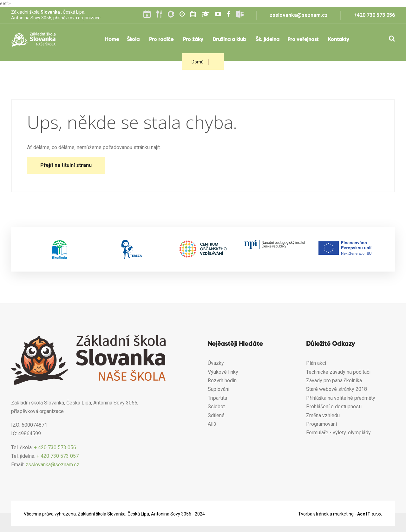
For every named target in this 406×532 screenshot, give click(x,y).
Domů (198, 62)
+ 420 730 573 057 (58, 456)
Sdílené (216, 415)
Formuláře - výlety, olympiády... (340, 433)
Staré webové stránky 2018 (337, 389)
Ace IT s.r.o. (370, 514)
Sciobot (216, 407)
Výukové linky (223, 372)
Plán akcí (316, 363)
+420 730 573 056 (374, 15)
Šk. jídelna (268, 40)
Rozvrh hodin (222, 381)
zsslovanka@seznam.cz (299, 15)
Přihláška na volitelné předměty (341, 398)
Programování (321, 424)
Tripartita (217, 398)
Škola (133, 40)
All (211, 424)
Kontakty (338, 40)
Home (112, 40)
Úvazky (216, 363)
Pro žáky (193, 40)
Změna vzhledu (323, 415)
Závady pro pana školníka (334, 381)
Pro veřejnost (303, 40)
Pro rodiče (161, 40)
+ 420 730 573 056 (55, 447)
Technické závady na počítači (338, 372)
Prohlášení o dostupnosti (334, 407)
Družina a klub (229, 40)
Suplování (219, 389)
